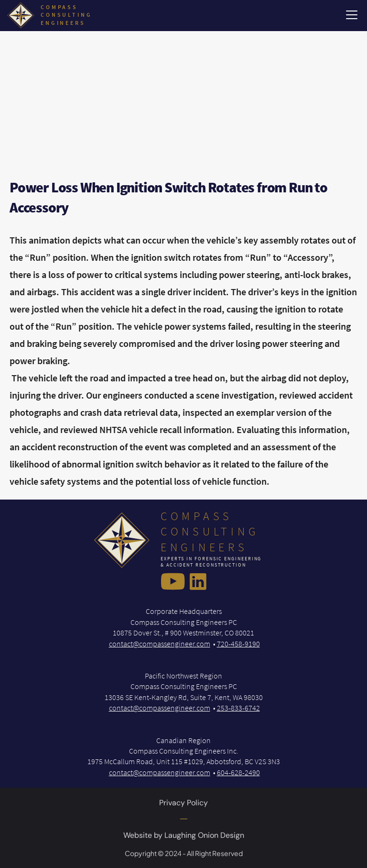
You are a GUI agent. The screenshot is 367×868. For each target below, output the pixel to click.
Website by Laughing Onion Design (184, 837)
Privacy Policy (183, 805)
